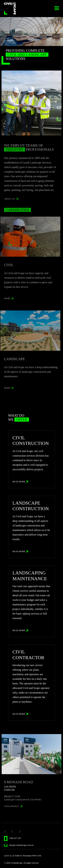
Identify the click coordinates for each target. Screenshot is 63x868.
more (9, 300)
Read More (20, 482)
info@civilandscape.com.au (19, 845)
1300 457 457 (13, 838)
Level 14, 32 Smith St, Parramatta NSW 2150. (23, 856)
